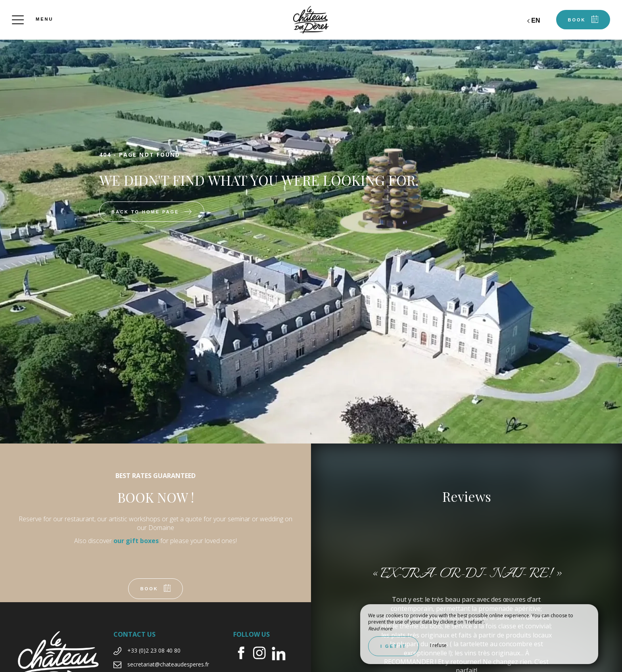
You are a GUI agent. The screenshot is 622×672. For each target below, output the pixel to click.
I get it (394, 646)
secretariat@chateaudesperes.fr (168, 664)
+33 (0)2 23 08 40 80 (154, 650)
